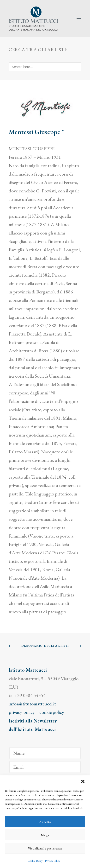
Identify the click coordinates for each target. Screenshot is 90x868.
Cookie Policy (35, 861)
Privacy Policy (52, 861)
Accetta (45, 822)
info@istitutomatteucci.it (32, 704)
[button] (83, 781)
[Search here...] (45, 67)
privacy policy (22, 712)
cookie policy (52, 712)
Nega (45, 835)
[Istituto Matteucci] (33, 19)
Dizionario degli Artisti (45, 646)
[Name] (45, 753)
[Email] (45, 767)
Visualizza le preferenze (45, 848)
